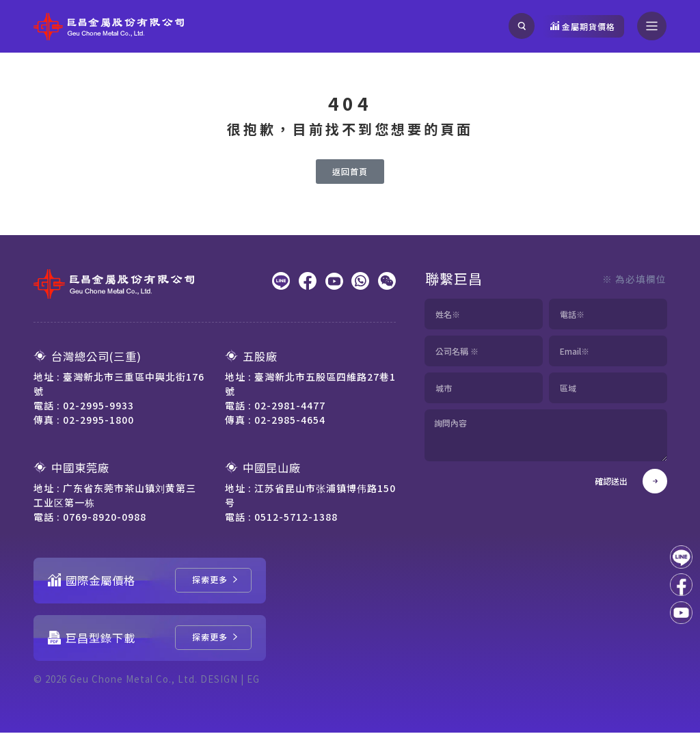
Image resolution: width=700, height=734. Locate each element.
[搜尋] (521, 26)
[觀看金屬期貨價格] (582, 26)
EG (257, 680)
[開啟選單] (652, 26)
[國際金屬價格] (213, 582)
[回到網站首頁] (109, 27)
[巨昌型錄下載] (213, 639)
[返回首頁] (350, 173)
